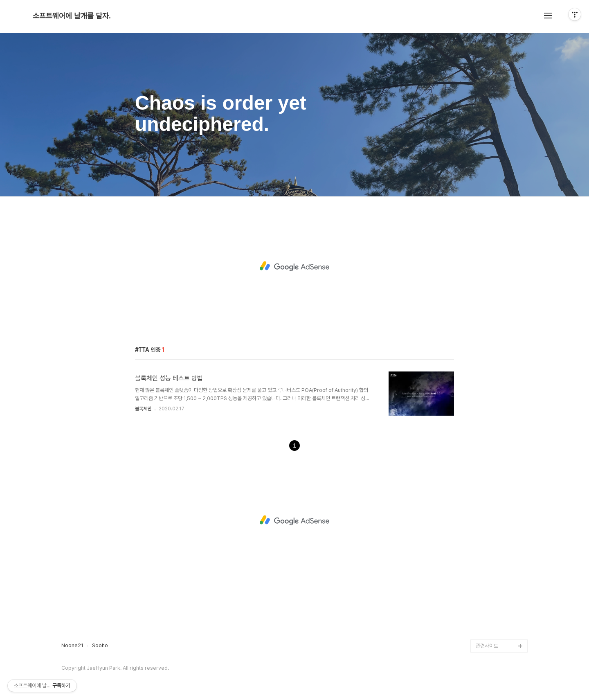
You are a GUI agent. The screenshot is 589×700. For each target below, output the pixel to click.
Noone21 (72, 646)
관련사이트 (487, 646)
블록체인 (143, 409)
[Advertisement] (294, 266)
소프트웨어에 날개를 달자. (72, 16)
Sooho (100, 646)
